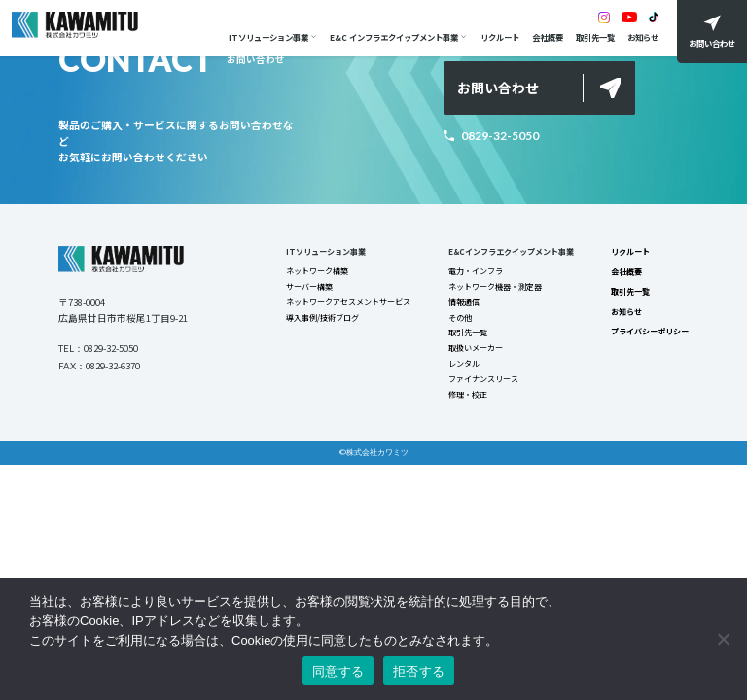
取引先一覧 (592, 37)
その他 (459, 322)
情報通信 (463, 305)
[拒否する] (723, 639)
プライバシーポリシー (650, 335)
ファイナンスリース (482, 387)
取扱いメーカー (475, 355)
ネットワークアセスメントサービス (347, 305)
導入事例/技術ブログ (321, 322)
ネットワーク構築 (316, 273)
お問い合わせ (498, 88)
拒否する (419, 671)
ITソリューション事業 (266, 37)
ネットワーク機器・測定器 (494, 289)
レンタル (463, 370)
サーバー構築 (308, 289)
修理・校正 (467, 403)
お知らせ (640, 37)
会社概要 (545, 37)
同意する (338, 671)
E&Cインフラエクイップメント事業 (511, 252)
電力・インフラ (475, 273)
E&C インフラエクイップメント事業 (392, 37)
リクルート (497, 37)
